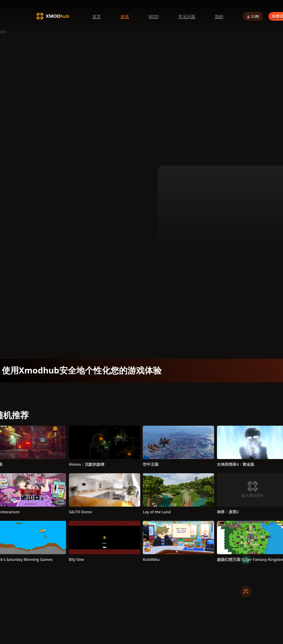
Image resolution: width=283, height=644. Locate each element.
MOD (154, 16)
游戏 (125, 16)
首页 (97, 16)
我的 (219, 16)
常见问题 (187, 16)
